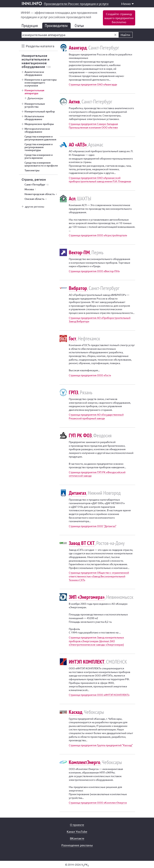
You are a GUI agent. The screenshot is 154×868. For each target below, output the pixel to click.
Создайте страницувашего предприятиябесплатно (119, 18)
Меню (127, 4)
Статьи (81, 26)
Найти (125, 35)
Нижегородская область (41, 194)
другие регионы (35, 206)
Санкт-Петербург (37, 185)
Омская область (36, 199)
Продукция (31, 26)
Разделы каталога (40, 46)
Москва (30, 189)
